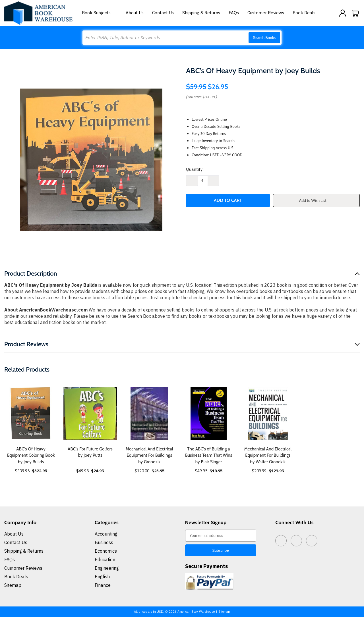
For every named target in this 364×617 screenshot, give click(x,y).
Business (104, 542)
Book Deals (304, 13)
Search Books (264, 38)
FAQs (234, 13)
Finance (103, 585)
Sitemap (13, 585)
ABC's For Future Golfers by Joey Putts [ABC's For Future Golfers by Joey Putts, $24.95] (90, 452)
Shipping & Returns (201, 13)
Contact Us (163, 13)
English (102, 577)
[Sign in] (343, 13)
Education (105, 559)
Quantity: (195, 169)
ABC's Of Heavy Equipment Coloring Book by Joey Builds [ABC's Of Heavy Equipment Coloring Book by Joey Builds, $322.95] (31, 455)
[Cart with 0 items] (355, 13)
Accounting (106, 534)
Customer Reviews (266, 13)
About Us (135, 13)
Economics (106, 551)
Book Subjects (100, 13)
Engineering (107, 568)
